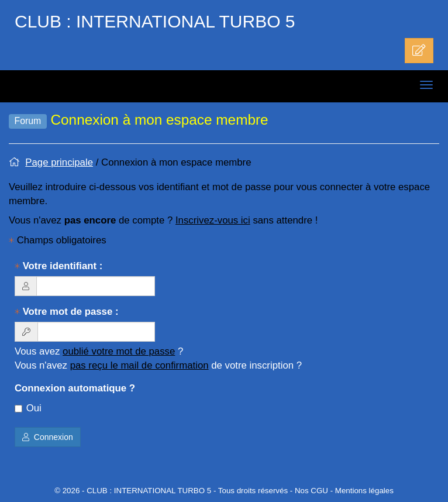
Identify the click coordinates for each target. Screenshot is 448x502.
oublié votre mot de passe (119, 351)
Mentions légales (364, 491)
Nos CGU (311, 491)
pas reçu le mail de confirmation (139, 365)
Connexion (48, 437)
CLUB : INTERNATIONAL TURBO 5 (155, 21)
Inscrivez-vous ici (213, 220)
